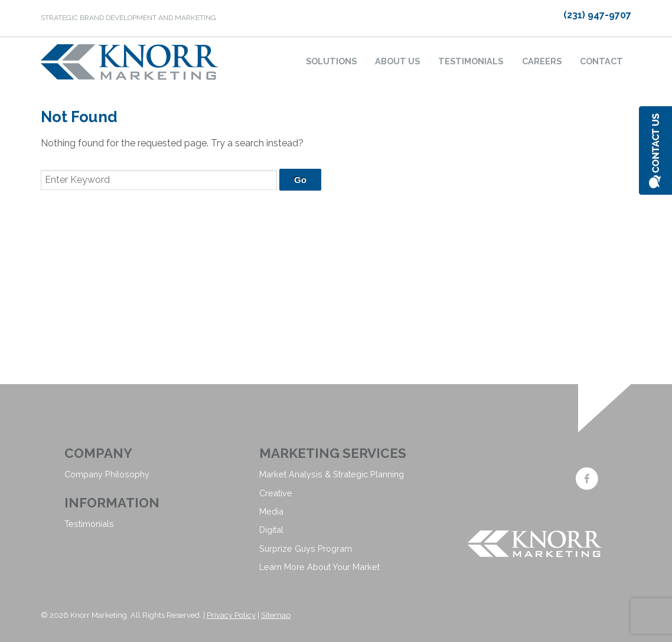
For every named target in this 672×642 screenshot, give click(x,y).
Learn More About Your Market (319, 567)
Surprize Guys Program (306, 548)
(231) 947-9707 (597, 15)
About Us (397, 61)
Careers (542, 61)
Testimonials (471, 61)
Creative (276, 493)
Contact (601, 61)
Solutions (331, 61)
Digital (271, 530)
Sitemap (276, 615)
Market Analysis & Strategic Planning (332, 474)
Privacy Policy (231, 615)
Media (271, 511)
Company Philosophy (107, 474)
